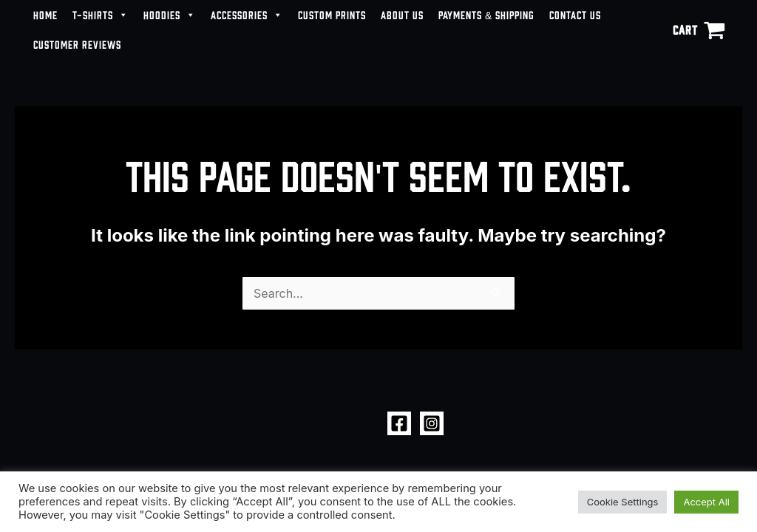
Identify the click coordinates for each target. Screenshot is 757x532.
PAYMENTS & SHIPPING (486, 14)
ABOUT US (402, 14)
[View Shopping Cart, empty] (699, 30)
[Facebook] (399, 423)
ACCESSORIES (247, 15)
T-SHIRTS (101, 15)
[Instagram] (432, 423)
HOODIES (170, 15)
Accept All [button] (706, 502)
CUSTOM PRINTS (332, 14)
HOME (45, 14)
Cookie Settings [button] (623, 502)
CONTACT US (575, 14)
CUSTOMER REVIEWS (77, 44)
